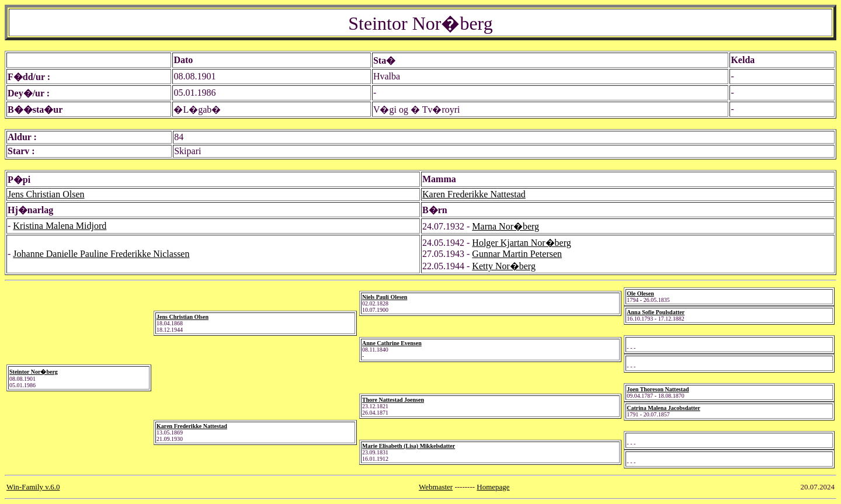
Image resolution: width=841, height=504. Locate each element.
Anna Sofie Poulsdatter (656, 312)
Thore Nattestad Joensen (393, 400)
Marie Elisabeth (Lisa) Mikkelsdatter (409, 446)
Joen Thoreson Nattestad (658, 389)
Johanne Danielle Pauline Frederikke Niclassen (101, 254)
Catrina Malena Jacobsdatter (663, 408)
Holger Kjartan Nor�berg (521, 243)
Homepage (493, 487)
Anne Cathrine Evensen (392, 343)
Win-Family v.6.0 (33, 487)
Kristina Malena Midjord (60, 226)
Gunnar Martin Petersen (517, 254)
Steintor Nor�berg (34, 372)
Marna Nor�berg (505, 226)
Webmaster (436, 487)
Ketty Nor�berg (504, 266)
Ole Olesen (640, 293)
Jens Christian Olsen (46, 194)
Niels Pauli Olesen (385, 297)
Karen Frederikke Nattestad (474, 194)
